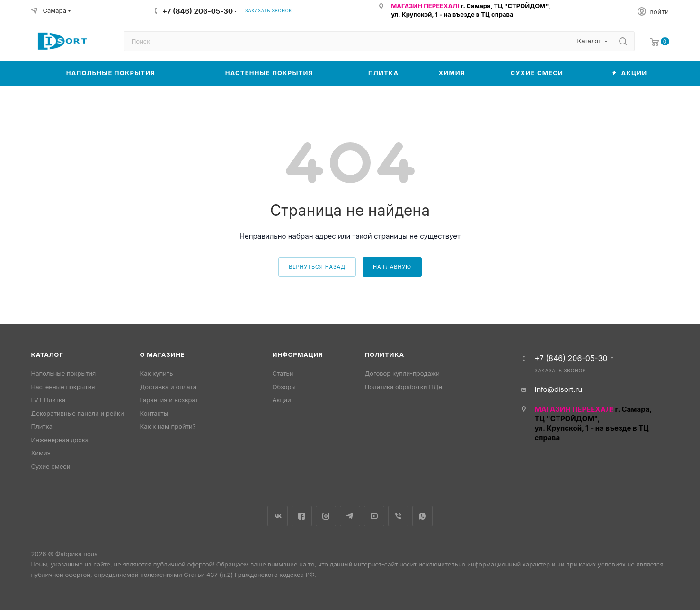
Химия (41, 453)
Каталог (47, 354)
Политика (385, 354)
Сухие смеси (51, 466)
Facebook (302, 516)
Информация (298, 354)
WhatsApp (422, 516)
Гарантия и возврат (169, 400)
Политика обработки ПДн (404, 387)
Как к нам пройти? (168, 426)
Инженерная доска (60, 440)
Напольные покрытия (64, 373)
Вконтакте (278, 516)
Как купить (157, 373)
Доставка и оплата (168, 387)
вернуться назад (317, 267)
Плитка (42, 426)
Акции (282, 400)
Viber (398, 516)
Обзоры (284, 387)
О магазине (163, 354)
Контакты (154, 413)
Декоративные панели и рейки (78, 413)
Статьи (283, 373)
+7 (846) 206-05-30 (198, 11)
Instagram (326, 516)
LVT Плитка (49, 400)
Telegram (350, 516)
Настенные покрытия (63, 387)
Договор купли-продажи (402, 373)
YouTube (374, 516)
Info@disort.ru (559, 389)
